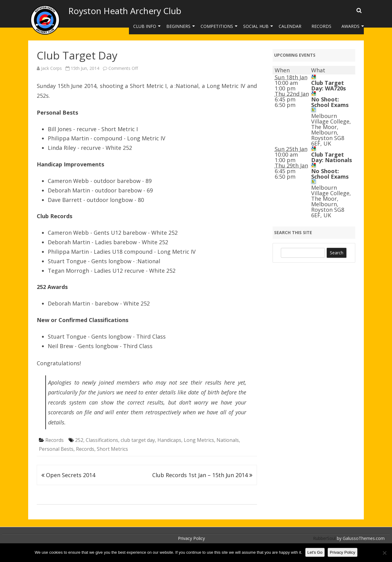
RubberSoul (324, 538)
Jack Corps (51, 68)
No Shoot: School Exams (330, 102)
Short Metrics (112, 449)
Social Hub (256, 26)
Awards (351, 26)
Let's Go (315, 552)
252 (79, 440)
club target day (138, 440)
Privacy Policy (191, 538)
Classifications (102, 440)
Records (321, 26)
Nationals (228, 440)
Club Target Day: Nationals (332, 157)
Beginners (178, 26)
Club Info (145, 26)
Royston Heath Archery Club (125, 11)
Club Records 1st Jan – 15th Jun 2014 (202, 475)
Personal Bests (56, 449)
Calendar (290, 26)
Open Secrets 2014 (68, 475)
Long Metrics (199, 440)
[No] (384, 553)
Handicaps (169, 440)
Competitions (217, 26)
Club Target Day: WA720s (328, 85)
